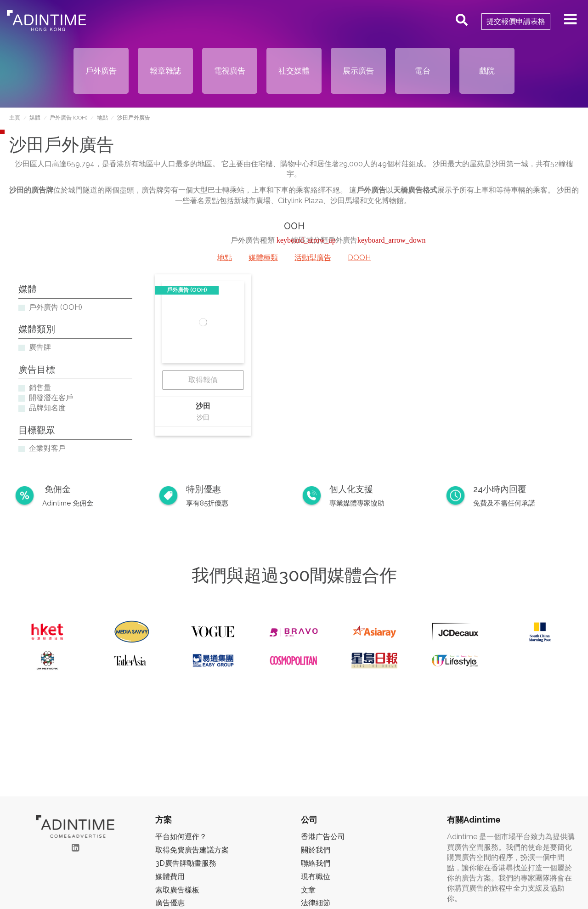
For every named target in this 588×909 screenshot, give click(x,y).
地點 (225, 258)
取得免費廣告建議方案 (192, 850)
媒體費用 (170, 877)
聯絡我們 (316, 863)
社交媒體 (294, 71)
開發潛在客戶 (51, 398)
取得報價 (203, 380)
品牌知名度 (47, 408)
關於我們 (316, 850)
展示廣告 (358, 71)
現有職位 (316, 877)
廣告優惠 (170, 903)
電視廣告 (230, 71)
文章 (308, 890)
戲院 (487, 71)
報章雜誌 (165, 71)
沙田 (203, 406)
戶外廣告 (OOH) (56, 307)
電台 (423, 71)
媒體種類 (263, 258)
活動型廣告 (313, 258)
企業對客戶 (47, 448)
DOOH (359, 258)
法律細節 (316, 903)
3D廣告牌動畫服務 (186, 863)
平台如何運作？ (181, 837)
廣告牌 (40, 347)
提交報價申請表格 (516, 21)
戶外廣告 (101, 71)
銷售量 (40, 388)
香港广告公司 (323, 837)
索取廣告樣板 (177, 890)
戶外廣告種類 (254, 240)
